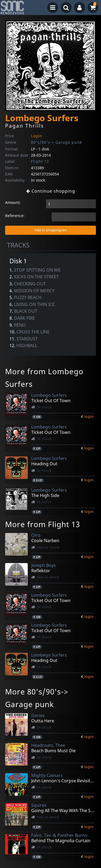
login (89, 416)
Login (37, 136)
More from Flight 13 (43, 524)
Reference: (15, 216)
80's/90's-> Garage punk (56, 142)
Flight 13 (40, 161)
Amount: (13, 202)
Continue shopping (51, 191)
